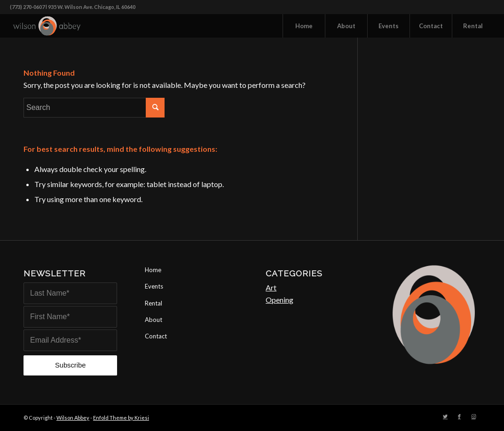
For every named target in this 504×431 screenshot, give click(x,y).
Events (154, 286)
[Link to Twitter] (445, 416)
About (154, 320)
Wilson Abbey (73, 418)
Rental (154, 303)
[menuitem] (304, 26)
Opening (280, 300)
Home (153, 270)
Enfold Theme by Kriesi (121, 418)
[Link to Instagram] (473, 416)
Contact (156, 336)
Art (271, 287)
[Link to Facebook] (459, 416)
